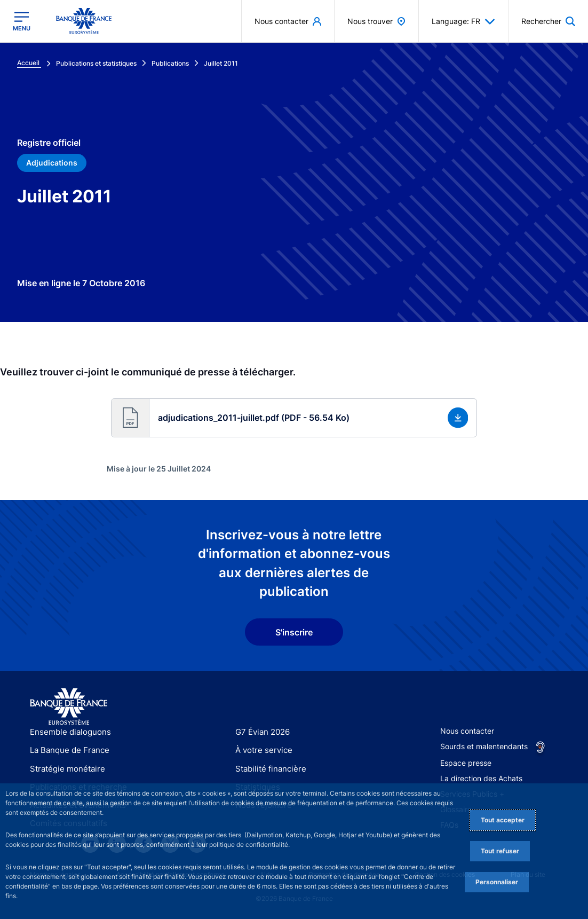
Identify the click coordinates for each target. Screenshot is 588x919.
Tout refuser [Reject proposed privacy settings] (500, 851)
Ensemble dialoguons (67, 732)
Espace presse (466, 763)
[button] (294, 418)
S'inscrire (294, 632)
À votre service (261, 750)
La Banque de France (67, 750)
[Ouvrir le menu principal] (22, 21)
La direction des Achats (481, 778)
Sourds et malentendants (484, 746)
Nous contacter (467, 731)
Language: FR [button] (463, 21)
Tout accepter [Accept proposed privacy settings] (503, 820)
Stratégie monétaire (64, 769)
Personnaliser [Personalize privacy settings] (497, 882)
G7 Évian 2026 (261, 732)
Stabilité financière (268, 769)
